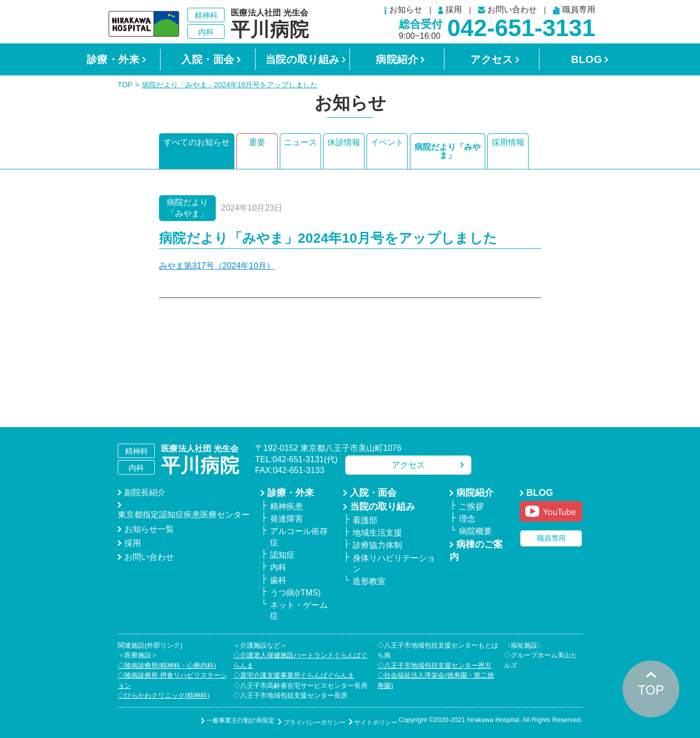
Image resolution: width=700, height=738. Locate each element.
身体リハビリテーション (394, 563)
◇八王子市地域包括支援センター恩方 (434, 665)
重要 (257, 147)
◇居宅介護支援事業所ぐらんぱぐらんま (294, 675)
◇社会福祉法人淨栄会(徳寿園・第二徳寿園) (435, 680)
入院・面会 (208, 59)
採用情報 (508, 147)
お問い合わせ (507, 10)
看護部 (365, 520)
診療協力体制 (377, 545)
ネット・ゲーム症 (299, 610)
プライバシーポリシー (295, 720)
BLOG (586, 59)
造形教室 (369, 581)
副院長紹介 (145, 492)
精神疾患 (287, 506)
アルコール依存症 (299, 537)
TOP (125, 85)
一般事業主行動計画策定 (211, 720)
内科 (278, 567)
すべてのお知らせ (197, 147)
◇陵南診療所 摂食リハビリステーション (172, 680)
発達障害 (287, 519)
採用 (450, 10)
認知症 (282, 555)
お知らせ (403, 11)
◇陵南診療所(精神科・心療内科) (167, 665)
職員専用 (574, 11)
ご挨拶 (471, 506)
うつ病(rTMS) (295, 593)
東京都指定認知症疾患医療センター (184, 515)
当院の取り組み (303, 59)
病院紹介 (397, 59)
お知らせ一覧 (149, 529)
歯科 (278, 580)
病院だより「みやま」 (448, 151)
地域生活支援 (377, 533)
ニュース (300, 147)
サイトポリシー (366, 720)
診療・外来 (113, 59)
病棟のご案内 (476, 551)
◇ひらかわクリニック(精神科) (164, 695)
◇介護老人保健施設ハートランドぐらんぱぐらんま (300, 660)
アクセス (491, 59)
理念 (467, 519)
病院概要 (475, 531)
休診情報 (344, 147)
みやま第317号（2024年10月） (217, 266)
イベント (387, 147)
